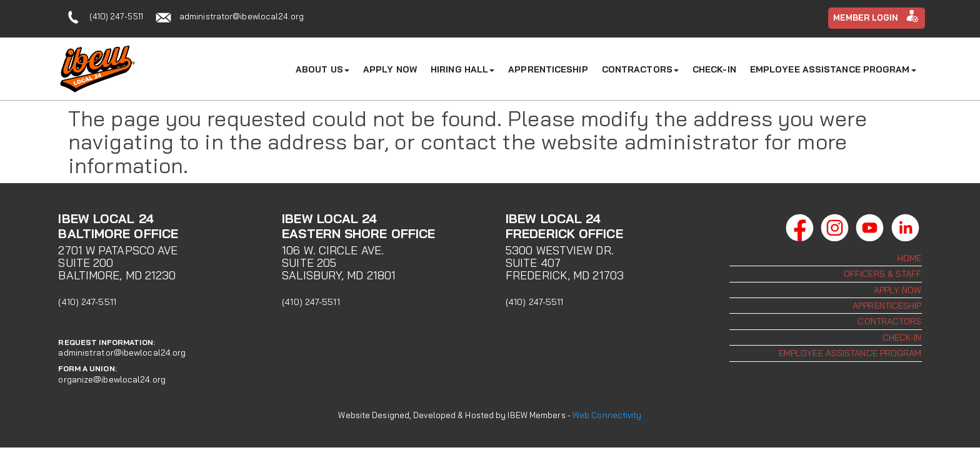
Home (909, 258)
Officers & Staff (883, 274)
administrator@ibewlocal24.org (242, 16)
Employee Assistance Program (833, 69)
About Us (322, 69)
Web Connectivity (607, 415)
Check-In (714, 69)
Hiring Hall (462, 69)
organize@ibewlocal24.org (112, 380)
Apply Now (390, 69)
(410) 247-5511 (116, 16)
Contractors (640, 69)
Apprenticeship (548, 69)
